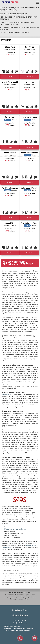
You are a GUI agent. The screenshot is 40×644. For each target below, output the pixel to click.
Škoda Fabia (10, 47)
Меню (37, 3)
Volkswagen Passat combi (30, 188)
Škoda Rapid (10, 117)
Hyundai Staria (10, 223)
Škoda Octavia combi (30, 153)
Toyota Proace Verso (30, 223)
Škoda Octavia (10, 153)
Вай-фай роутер (7, 394)
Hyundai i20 (30, 82)
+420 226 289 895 (20, 621)
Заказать (10, 77)
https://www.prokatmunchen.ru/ (15, 529)
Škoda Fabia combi (10, 82)
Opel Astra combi (30, 117)
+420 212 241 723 (10, 631)
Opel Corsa (30, 47)
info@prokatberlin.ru (20, 623)
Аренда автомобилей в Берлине (15, 628)
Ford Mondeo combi (10, 188)
